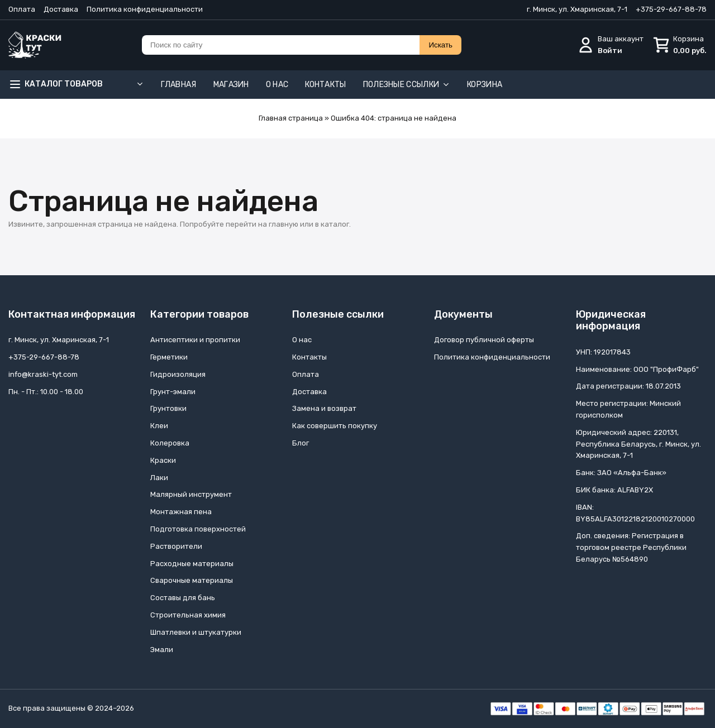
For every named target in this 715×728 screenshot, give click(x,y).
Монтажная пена (181, 512)
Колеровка (170, 443)
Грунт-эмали (173, 392)
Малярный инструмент (191, 494)
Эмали (162, 650)
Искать (440, 45)
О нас (277, 85)
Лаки (159, 478)
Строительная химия (188, 615)
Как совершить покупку (335, 426)
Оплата (22, 9)
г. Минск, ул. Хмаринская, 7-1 (577, 9)
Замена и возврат (324, 408)
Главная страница (291, 118)
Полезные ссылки (407, 85)
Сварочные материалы (192, 580)
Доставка (61, 9)
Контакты (325, 85)
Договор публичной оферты (484, 340)
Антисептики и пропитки (195, 340)
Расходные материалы (192, 564)
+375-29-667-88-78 (671, 9)
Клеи (159, 426)
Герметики (169, 357)
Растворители (176, 546)
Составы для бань (183, 598)
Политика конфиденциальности (145, 9)
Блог (301, 443)
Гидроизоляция (178, 374)
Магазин (231, 85)
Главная (179, 85)
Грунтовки (168, 408)
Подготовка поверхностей (198, 529)
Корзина (485, 85)
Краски (163, 460)
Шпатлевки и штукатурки (196, 632)
